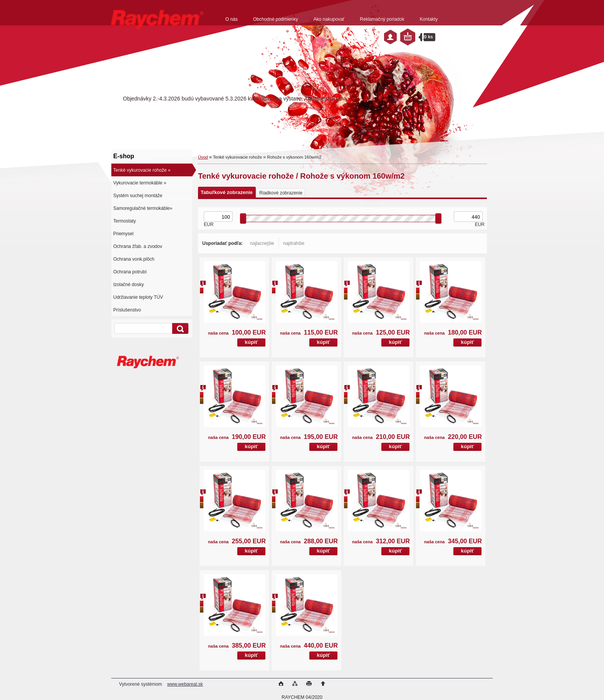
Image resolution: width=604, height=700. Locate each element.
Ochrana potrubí (130, 272)
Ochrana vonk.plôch (134, 259)
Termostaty (125, 221)
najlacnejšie (262, 243)
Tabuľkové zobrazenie (227, 192)
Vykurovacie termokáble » (140, 183)
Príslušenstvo (127, 310)
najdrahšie (294, 243)
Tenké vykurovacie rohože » (142, 170)
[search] (179, 329)
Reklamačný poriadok (382, 19)
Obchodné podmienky (276, 19)
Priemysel (123, 234)
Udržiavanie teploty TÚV (138, 297)
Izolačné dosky (128, 285)
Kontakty (429, 19)
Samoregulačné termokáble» (143, 208)
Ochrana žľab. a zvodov (138, 246)
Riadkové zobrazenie (281, 193)
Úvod (203, 157)
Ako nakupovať (329, 19)
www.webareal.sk (185, 684)
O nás (232, 19)
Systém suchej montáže (138, 196)
